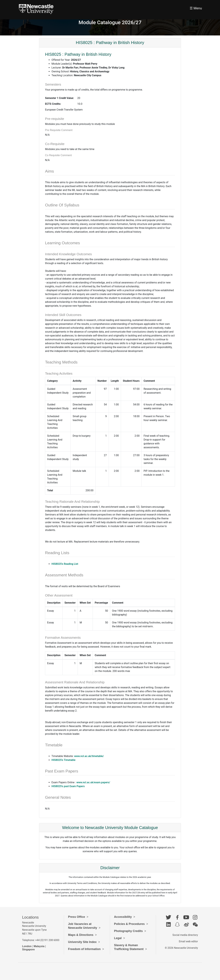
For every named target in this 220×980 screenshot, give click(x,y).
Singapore (28, 949)
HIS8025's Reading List (65, 564)
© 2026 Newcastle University (181, 948)
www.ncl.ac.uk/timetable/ (89, 756)
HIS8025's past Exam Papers (68, 786)
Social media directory (185, 935)
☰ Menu (196, 8)
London (27, 946)
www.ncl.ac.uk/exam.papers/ (93, 782)
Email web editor (188, 941)
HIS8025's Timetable (63, 760)
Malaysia (39, 946)
